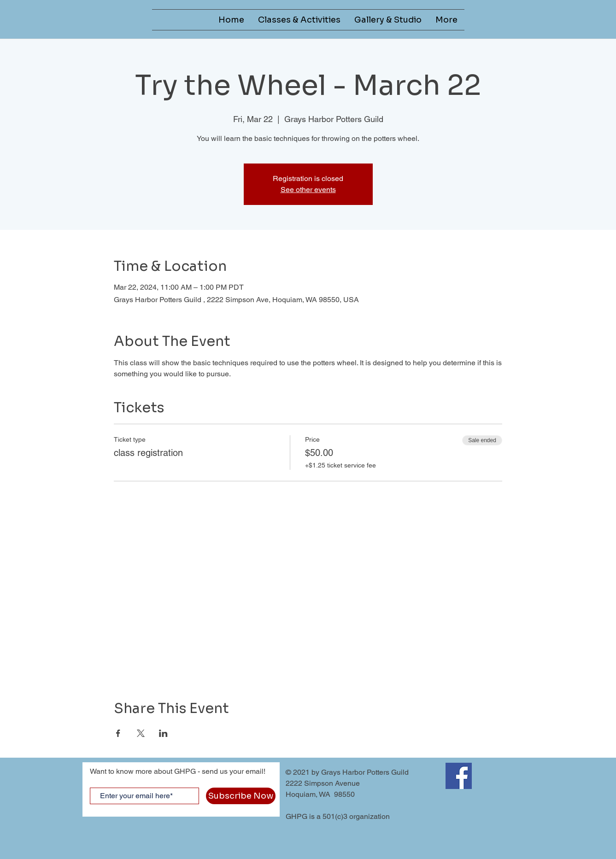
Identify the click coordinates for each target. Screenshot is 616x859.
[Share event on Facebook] (118, 733)
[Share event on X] (141, 733)
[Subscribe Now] (241, 796)
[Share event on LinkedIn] (163, 733)
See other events (308, 190)
